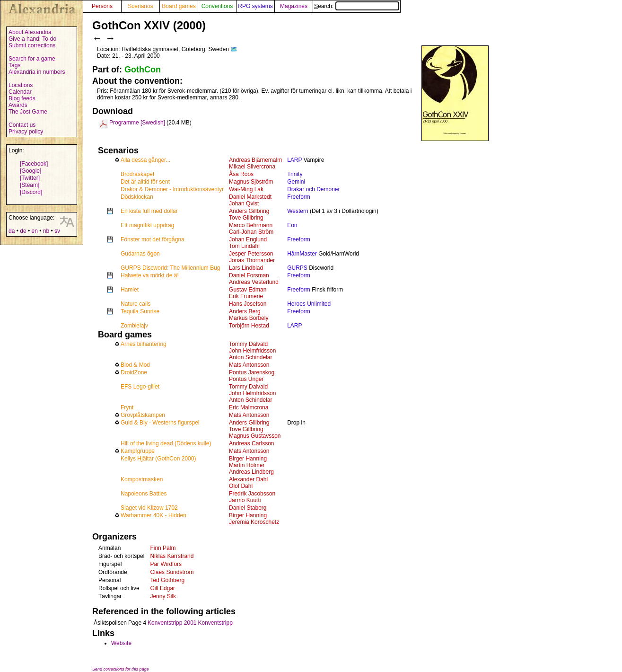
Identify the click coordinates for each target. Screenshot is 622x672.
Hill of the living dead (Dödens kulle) (166, 443)
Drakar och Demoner (313, 189)
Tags (14, 65)
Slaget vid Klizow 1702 (149, 508)
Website (121, 643)
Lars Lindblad (246, 268)
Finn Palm (163, 548)
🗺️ (234, 49)
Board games (179, 6)
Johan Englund (248, 239)
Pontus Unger (246, 379)
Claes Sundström (172, 572)
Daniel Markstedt (250, 197)
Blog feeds (22, 98)
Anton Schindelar (250, 357)
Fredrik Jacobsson (252, 494)
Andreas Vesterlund (254, 282)
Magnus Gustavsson (255, 436)
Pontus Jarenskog (252, 372)
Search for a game (32, 59)
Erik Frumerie (246, 296)
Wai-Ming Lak (246, 189)
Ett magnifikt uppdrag (147, 225)
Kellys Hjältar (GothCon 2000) (158, 459)
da (12, 231)
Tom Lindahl (244, 246)
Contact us (22, 125)
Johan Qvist (244, 203)
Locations (21, 85)
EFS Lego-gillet (140, 387)
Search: (357, 6)
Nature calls (136, 304)
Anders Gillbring (249, 211)
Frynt (127, 407)
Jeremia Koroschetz (254, 522)
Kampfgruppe (138, 451)
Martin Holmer (247, 465)
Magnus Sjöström (251, 182)
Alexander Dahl (248, 479)
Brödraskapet (137, 174)
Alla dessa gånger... (145, 160)
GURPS (297, 268)
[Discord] (31, 192)
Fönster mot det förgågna (153, 239)
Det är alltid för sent (145, 182)
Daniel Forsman (249, 275)
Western (298, 211)
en (34, 231)
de (23, 231)
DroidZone (134, 372)
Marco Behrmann (251, 225)
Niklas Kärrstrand (172, 556)
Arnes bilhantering (144, 344)
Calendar (20, 92)
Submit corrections (32, 45)
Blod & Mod (135, 365)
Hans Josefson (248, 304)
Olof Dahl (241, 486)
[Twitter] (30, 178)
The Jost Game (28, 112)
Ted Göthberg (167, 580)
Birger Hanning (248, 459)
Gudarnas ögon (140, 254)
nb (46, 231)
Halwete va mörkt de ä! (150, 275)
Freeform (299, 197)
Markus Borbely (249, 318)
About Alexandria (30, 32)
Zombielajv (134, 326)
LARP (294, 160)
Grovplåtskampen (143, 415)
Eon (292, 225)
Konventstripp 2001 (172, 623)
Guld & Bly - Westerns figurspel (160, 423)
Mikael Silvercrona (252, 167)
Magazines (294, 6)
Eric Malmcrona (249, 407)
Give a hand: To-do (32, 39)
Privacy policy (26, 132)
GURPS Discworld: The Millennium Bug (171, 268)
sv (57, 231)
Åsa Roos (241, 174)
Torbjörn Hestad (249, 326)
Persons (102, 6)
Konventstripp (215, 623)
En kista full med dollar (149, 211)
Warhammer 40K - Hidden (153, 515)
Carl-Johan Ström (251, 232)
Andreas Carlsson (251, 443)
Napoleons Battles (144, 494)
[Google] (31, 171)
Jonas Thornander (252, 260)
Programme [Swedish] (137, 123)
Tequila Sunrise (140, 311)
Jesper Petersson (251, 254)
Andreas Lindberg (251, 472)
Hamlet (130, 290)
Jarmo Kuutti (245, 500)
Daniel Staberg (248, 508)
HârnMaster (302, 254)
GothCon (143, 70)
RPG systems (255, 6)
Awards (18, 105)
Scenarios (140, 6)
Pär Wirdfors (166, 564)
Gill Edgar (162, 588)
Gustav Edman (248, 290)
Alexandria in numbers (37, 72)
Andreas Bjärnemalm (255, 160)
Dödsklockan (137, 197)
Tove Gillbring (246, 218)
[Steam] (30, 185)
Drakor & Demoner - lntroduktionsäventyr (172, 189)
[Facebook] (34, 164)
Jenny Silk (163, 596)
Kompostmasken (142, 479)
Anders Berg (245, 311)
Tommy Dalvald (248, 344)
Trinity (295, 174)
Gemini (296, 182)
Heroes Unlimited (309, 304)
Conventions (217, 6)
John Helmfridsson (252, 351)
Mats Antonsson (249, 365)
